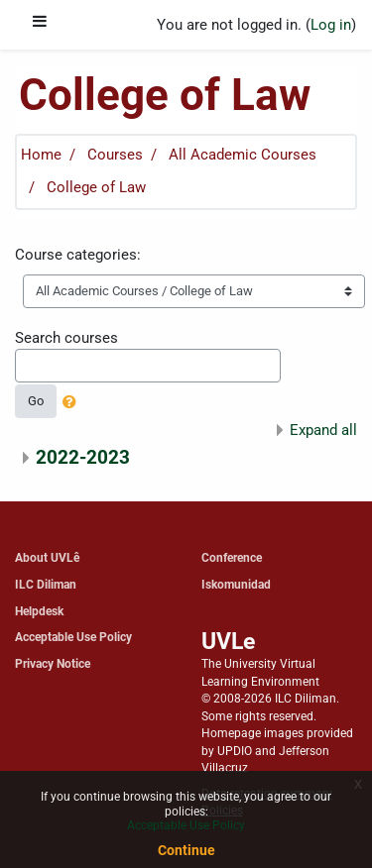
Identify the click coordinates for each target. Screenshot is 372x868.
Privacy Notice (53, 663)
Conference (232, 557)
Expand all (323, 430)
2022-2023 (83, 457)
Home (41, 155)
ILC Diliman (46, 584)
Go (36, 401)
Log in (331, 25)
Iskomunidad (236, 584)
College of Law (96, 187)
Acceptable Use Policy (73, 637)
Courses (115, 155)
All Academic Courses (243, 155)
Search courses (66, 338)
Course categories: (78, 255)
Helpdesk (39, 611)
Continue (186, 850)
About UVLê (47, 557)
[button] (73, 403)
